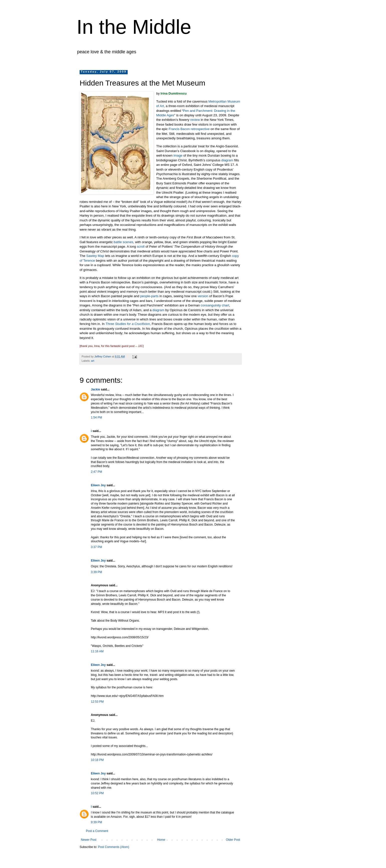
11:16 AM (97, 651)
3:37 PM (96, 547)
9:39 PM (96, 822)
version (203, 296)
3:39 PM (96, 572)
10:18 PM (97, 760)
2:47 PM (96, 472)
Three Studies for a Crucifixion (128, 324)
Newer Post (89, 840)
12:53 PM (97, 702)
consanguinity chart (215, 305)
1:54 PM (96, 417)
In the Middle (134, 27)
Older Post (233, 840)
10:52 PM (97, 793)
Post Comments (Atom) (114, 847)
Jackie (95, 389)
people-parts (149, 296)
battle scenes (123, 242)
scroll (141, 247)
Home (161, 840)
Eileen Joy (98, 485)
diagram (227, 160)
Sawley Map (95, 256)
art (93, 361)
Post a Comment (97, 831)
